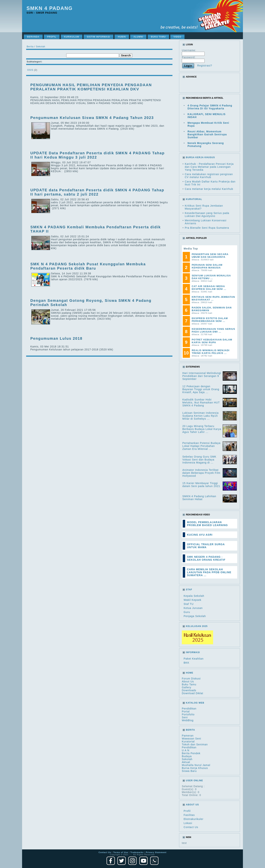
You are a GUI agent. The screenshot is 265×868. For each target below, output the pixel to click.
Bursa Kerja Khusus (195, 768)
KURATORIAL (194, 199)
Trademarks (137, 852)
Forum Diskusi (191, 679)
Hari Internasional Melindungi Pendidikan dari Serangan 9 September (202, 376)
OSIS (30, 70)
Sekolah (40, 47)
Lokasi (188, 823)
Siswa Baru (189, 771)
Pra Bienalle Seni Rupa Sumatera (207, 228)
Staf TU (189, 604)
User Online (194, 781)
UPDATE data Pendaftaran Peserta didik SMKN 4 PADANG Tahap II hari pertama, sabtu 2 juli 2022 (97, 192)
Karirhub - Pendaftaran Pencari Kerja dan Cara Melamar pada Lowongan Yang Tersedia (209, 167)
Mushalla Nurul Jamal (196, 765)
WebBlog (188, 720)
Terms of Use (121, 852)
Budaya (187, 756)
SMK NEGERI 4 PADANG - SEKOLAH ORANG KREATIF (206, 558)
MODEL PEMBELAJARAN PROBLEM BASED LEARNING (207, 524)
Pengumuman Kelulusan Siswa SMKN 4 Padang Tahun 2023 (92, 118)
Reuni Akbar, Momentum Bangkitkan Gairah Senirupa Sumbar (207, 134)
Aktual (186, 762)
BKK (187, 663)
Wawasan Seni (191, 739)
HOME (190, 673)
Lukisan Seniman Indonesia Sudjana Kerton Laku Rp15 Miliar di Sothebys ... (200, 416)
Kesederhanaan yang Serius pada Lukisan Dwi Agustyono (207, 215)
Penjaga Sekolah (195, 616)
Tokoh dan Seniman (195, 744)
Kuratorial (188, 742)
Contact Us (191, 827)
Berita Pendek (191, 753)
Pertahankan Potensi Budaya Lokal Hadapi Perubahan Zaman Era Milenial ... (201, 446)
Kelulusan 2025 (197, 626)
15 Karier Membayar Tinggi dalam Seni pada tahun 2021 (201, 485)
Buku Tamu (189, 684)
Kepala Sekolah (194, 596)
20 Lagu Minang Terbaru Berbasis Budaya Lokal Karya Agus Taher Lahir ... (202, 429)
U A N (186, 750)
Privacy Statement (156, 852)
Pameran (188, 736)
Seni (185, 717)
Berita (30, 47)
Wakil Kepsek (192, 600)
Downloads (189, 690)
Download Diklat (192, 693)
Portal (186, 711)
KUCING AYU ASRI (200, 535)
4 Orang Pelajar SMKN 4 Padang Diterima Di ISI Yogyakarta (210, 107)
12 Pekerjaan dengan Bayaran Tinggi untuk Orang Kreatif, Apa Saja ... (201, 389)
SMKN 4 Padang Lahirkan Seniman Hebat (199, 498)
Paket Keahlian (194, 659)
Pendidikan (189, 709)
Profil (187, 811)
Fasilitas (189, 815)
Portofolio (188, 714)
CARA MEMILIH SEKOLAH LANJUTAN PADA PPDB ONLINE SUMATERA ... (209, 572)
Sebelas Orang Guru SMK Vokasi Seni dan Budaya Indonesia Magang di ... (199, 460)
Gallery (187, 687)
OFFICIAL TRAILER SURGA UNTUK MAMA (206, 546)
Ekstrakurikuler (194, 819)
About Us (188, 681)
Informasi (193, 652)
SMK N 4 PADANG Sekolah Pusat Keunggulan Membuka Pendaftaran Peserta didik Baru (88, 266)
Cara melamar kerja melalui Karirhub (209, 189)
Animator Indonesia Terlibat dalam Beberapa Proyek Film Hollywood (201, 473)
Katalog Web (195, 703)
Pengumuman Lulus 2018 (56, 338)
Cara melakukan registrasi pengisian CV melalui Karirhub (209, 176)
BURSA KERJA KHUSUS (200, 157)
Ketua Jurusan (193, 608)
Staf (189, 590)
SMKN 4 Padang (50, 8)
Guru (187, 612)
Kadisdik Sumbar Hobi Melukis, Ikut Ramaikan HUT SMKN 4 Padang (201, 403)
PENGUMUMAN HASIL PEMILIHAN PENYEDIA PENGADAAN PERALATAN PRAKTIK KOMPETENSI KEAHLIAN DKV (91, 87)
